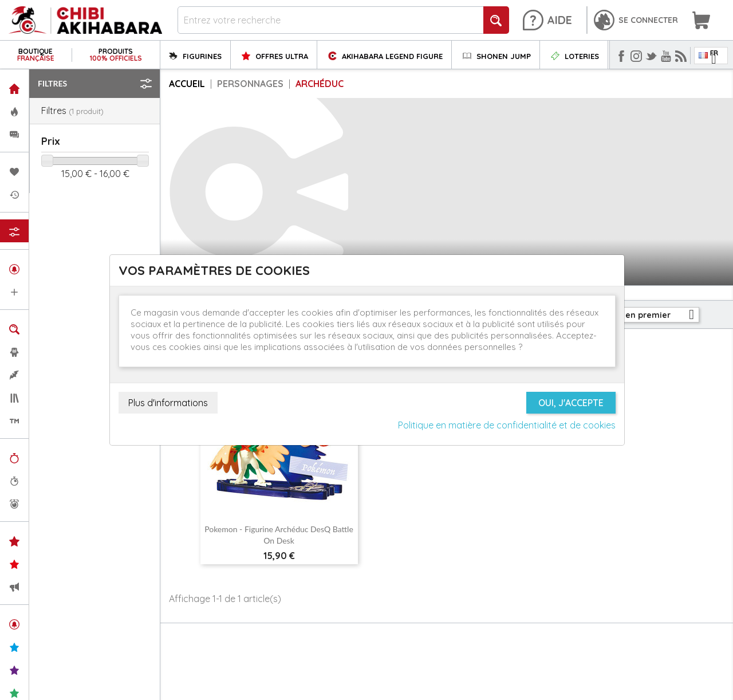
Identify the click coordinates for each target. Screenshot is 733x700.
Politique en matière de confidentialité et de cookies (507, 425)
